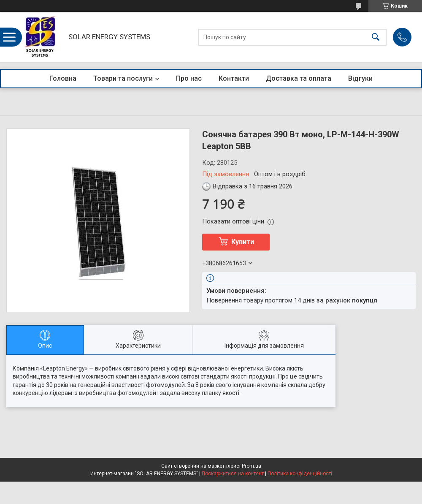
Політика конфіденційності (300, 474)
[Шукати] (376, 37)
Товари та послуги (123, 78)
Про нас (189, 78)
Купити (243, 242)
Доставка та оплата (299, 78)
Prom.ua (252, 466)
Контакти (234, 78)
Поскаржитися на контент (233, 474)
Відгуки (360, 78)
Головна (63, 78)
